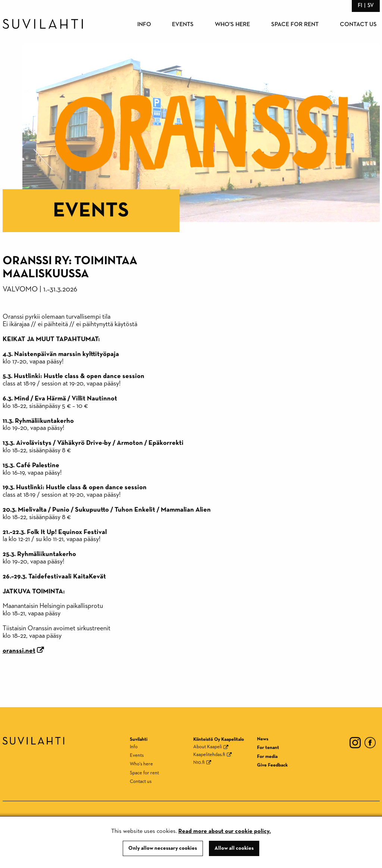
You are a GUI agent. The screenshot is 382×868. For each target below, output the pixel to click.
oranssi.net (19, 651)
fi (360, 5)
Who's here (232, 25)
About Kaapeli (208, 747)
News (263, 739)
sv (371, 5)
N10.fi (199, 763)
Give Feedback (272, 765)
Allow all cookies (234, 848)
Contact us (358, 25)
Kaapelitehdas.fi (209, 755)
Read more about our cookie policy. (225, 831)
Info (144, 25)
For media (267, 757)
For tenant (268, 748)
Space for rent (295, 25)
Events (183, 25)
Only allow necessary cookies (163, 848)
